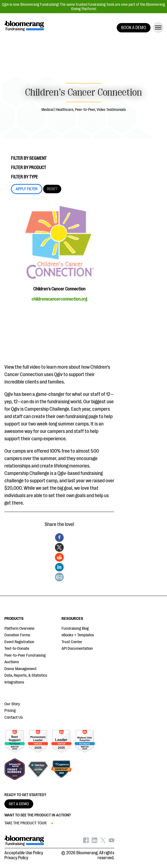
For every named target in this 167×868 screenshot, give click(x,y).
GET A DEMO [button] (19, 804)
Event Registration (19, 642)
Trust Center (72, 642)
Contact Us (14, 717)
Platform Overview (19, 628)
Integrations (14, 682)
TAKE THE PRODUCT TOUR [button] (25, 823)
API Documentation (77, 649)
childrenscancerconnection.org (59, 299)
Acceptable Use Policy (24, 853)
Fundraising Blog (75, 628)
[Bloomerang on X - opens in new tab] (103, 842)
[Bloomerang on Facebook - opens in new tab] (86, 842)
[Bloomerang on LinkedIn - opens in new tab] (94, 842)
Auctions (12, 662)
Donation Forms (17, 635)
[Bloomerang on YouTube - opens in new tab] (112, 842)
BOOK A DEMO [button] (134, 28)
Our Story (12, 704)
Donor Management (20, 669)
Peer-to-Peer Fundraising (25, 655)
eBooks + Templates (78, 635)
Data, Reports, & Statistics (26, 675)
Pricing (10, 711)
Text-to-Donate (17, 649)
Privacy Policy (16, 858)
